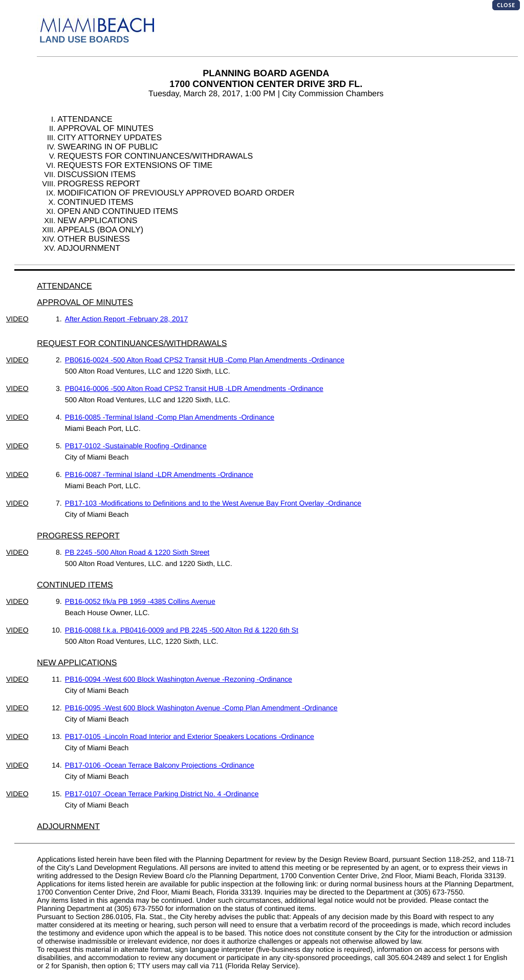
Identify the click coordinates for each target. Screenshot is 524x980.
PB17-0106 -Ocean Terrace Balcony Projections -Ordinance (160, 765)
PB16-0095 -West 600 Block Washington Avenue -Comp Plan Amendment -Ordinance (201, 708)
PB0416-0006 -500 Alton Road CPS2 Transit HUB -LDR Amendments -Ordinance (194, 388)
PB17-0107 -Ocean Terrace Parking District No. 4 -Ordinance (162, 794)
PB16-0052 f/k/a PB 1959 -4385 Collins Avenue (140, 601)
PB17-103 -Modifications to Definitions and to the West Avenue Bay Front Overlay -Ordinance (213, 503)
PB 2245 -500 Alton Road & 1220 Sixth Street (137, 552)
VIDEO (17, 319)
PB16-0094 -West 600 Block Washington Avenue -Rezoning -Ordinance (179, 679)
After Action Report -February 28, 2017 (126, 319)
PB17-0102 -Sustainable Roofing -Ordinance (136, 446)
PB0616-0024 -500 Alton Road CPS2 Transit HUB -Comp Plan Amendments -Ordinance (205, 360)
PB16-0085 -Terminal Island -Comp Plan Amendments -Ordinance (170, 417)
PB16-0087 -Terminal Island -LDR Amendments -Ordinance (159, 474)
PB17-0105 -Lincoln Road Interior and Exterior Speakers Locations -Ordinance (190, 736)
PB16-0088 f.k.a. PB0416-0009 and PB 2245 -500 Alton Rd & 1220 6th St (182, 630)
